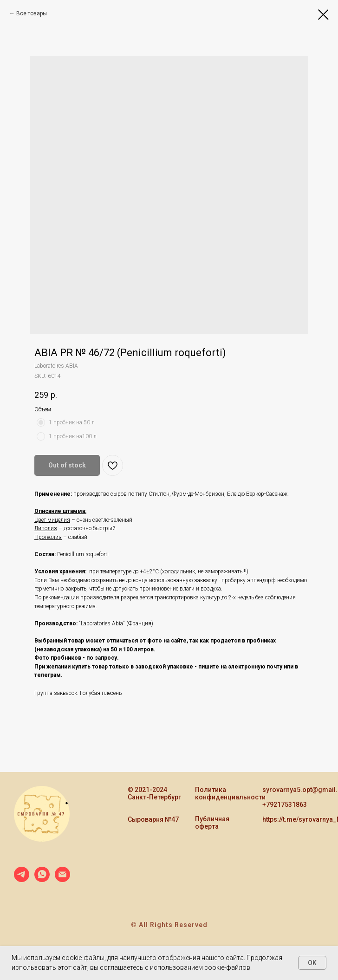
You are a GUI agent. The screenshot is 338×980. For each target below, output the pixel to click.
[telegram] (22, 879)
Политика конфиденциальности (230, 793)
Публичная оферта (212, 823)
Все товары (32, 13)
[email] (62, 879)
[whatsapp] (42, 879)
